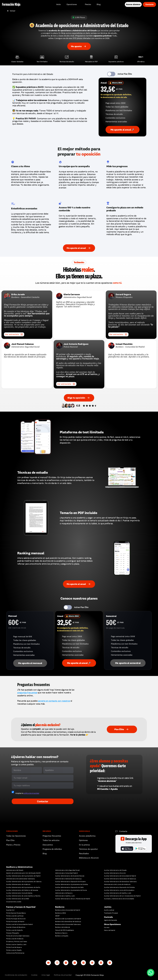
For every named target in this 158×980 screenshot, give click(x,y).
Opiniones (83, 840)
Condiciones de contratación (16, 975)
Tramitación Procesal (111, 913)
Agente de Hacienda (110, 920)
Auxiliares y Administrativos (19, 867)
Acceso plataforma (87, 836)
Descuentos (48, 845)
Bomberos (60, 907)
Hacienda (108, 917)
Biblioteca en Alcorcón (89, 858)
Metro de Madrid (109, 930)
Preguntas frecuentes (52, 836)
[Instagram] (57, 963)
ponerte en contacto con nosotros (54, 701)
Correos (107, 927)
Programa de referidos (52, 849)
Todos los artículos (51, 840)
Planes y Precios (13, 845)
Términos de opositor (88, 849)
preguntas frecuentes (27, 693)
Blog (45, 854)
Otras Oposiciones (112, 924)
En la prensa (84, 845)
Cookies (34, 975)
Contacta (123, 831)
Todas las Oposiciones (16, 836)
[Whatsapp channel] (110, 963)
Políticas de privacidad (63, 975)
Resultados (84, 854)
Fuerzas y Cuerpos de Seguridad (21, 907)
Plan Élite (10, 840)
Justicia (108, 907)
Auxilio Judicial (109, 910)
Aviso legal (46, 975)
